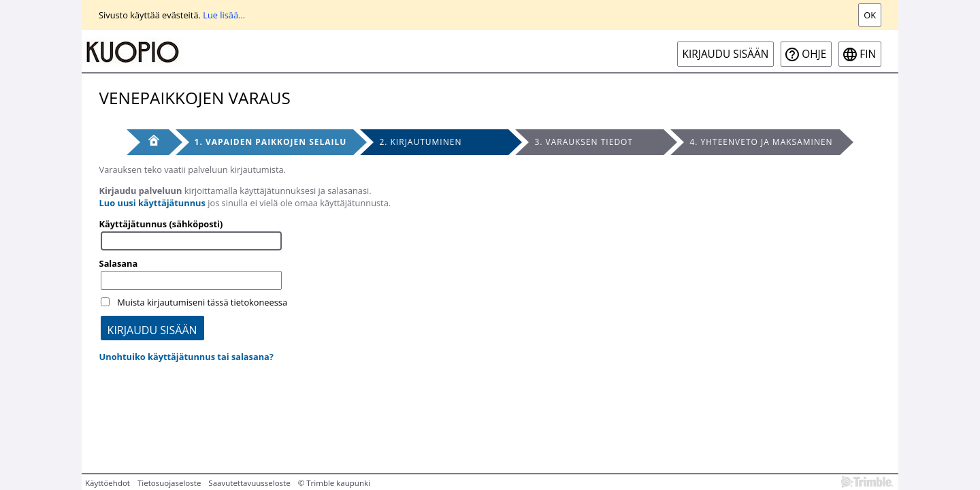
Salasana (119, 263)
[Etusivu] (148, 142)
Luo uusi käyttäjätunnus (152, 203)
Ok (870, 15)
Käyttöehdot (108, 483)
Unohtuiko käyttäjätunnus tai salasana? (186, 357)
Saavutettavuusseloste (249, 483)
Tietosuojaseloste (169, 483)
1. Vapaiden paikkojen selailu (271, 142)
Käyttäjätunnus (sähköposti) (161, 224)
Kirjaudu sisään (726, 54)
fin (868, 54)
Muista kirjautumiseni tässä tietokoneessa (202, 302)
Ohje (814, 54)
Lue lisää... (224, 15)
